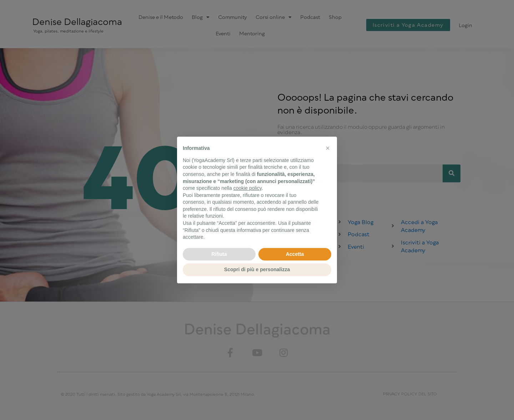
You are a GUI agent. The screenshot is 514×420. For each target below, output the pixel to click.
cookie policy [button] (248, 188)
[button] (328, 148)
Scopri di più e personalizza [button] (257, 269)
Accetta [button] (295, 254)
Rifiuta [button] (219, 254)
